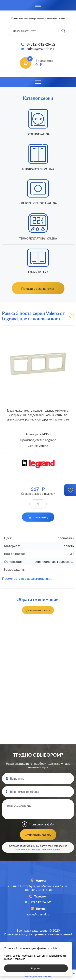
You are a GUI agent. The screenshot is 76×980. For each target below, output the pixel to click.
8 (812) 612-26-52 (41, 44)
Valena (43, 446)
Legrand (51, 440)
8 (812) (38, 902)
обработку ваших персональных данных (38, 849)
